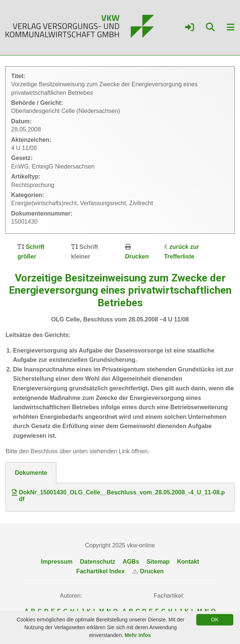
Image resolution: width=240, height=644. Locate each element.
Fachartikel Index (101, 571)
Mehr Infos (138, 635)
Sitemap (158, 562)
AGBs (131, 562)
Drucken (137, 256)
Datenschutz (97, 562)
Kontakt (188, 562)
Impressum (57, 562)
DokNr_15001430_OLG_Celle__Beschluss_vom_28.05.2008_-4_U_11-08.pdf (118, 496)
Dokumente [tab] (31, 473)
